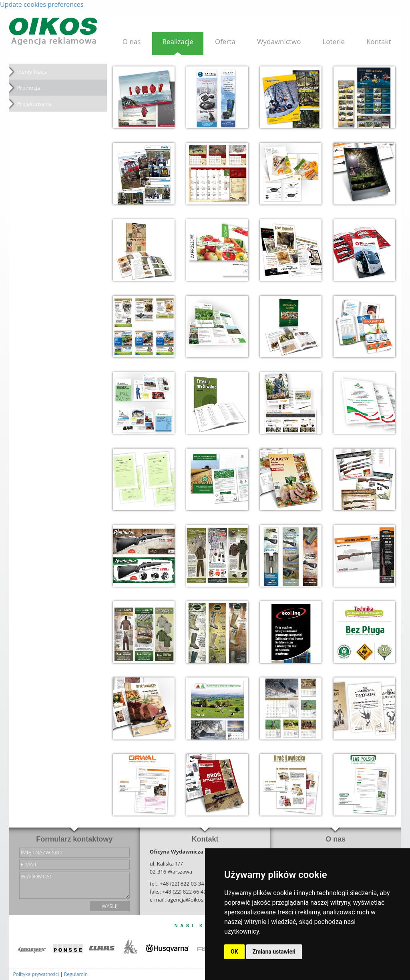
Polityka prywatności (36, 974)
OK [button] (234, 952)
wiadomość (74, 885)
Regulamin (76, 974)
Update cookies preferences (42, 4)
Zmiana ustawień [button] (274, 952)
